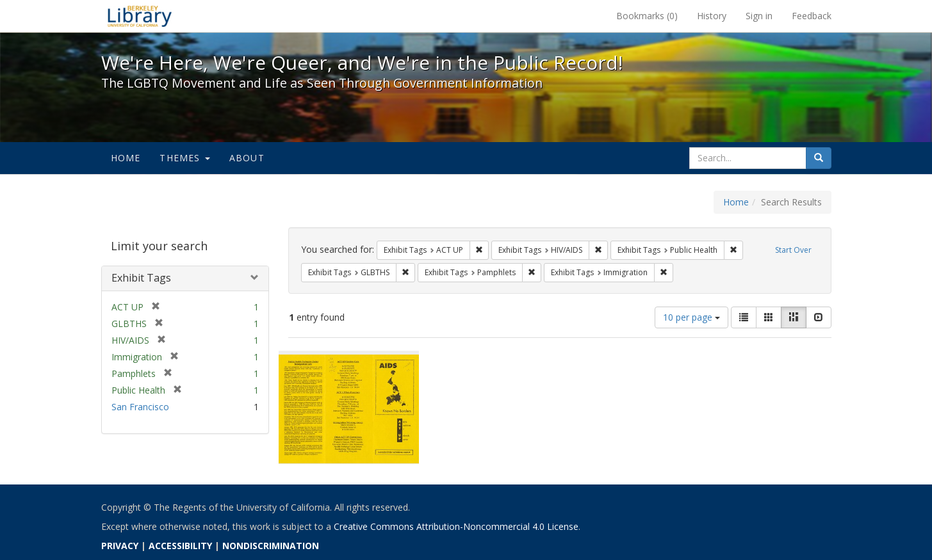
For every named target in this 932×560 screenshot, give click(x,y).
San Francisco (140, 407)
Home (126, 158)
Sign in (759, 16)
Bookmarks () (647, 16)
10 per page (691, 317)
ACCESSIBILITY (180, 546)
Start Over (793, 250)
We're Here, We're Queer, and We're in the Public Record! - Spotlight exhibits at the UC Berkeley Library (140, 16)
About (247, 158)
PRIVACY (120, 546)
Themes (184, 158)
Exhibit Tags (141, 278)
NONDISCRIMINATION (271, 546)
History (712, 16)
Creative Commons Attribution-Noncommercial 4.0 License (456, 526)
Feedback (812, 16)
